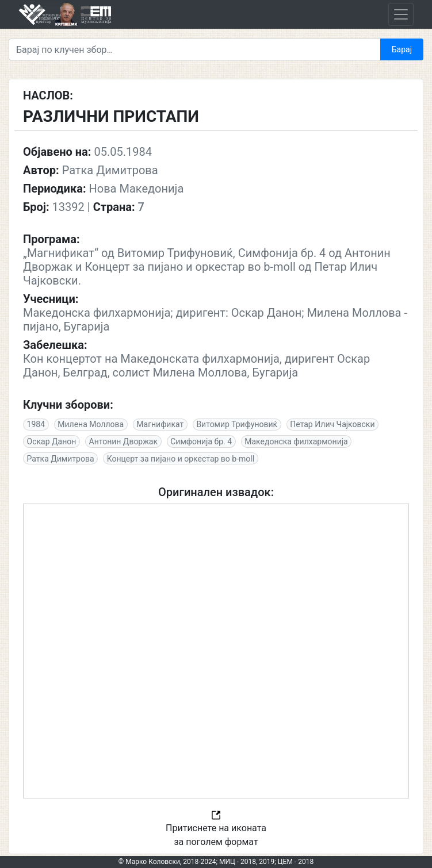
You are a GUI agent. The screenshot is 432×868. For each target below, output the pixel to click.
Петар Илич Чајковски (332, 424)
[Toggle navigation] (401, 14)
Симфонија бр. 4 (201, 441)
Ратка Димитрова (61, 459)
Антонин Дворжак (124, 441)
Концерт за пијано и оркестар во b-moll (181, 459)
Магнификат (160, 424)
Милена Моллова (91, 424)
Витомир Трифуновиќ (237, 424)
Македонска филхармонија (296, 441)
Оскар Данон (52, 441)
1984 (36, 424)
